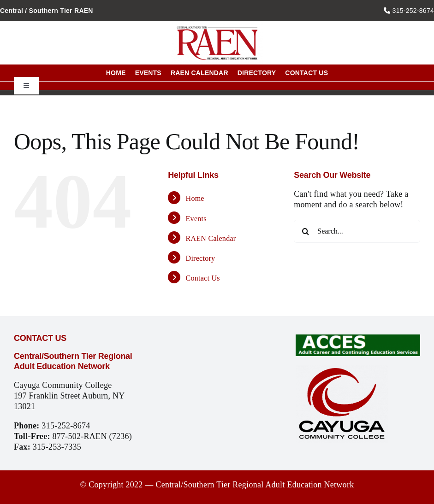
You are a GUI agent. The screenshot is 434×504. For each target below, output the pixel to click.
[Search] (305, 231)
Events (196, 219)
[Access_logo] (358, 339)
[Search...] (357, 231)
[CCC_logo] (342, 369)
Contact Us (203, 278)
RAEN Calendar (211, 238)
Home (195, 198)
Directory (201, 258)
